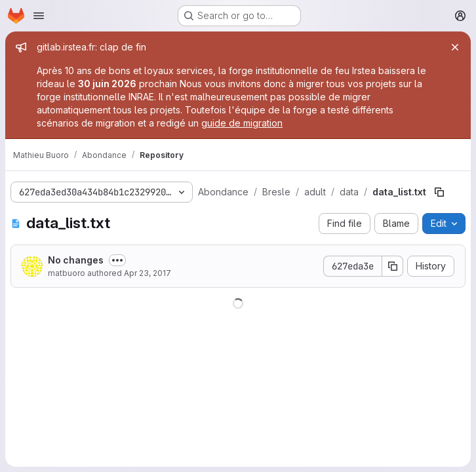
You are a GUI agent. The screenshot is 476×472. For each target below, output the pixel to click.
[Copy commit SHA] (393, 266)
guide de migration (242, 123)
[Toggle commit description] (117, 260)
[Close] (455, 47)
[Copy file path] (439, 192)
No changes (76, 260)
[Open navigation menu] (39, 16)
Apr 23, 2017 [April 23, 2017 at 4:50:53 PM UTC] (148, 273)
